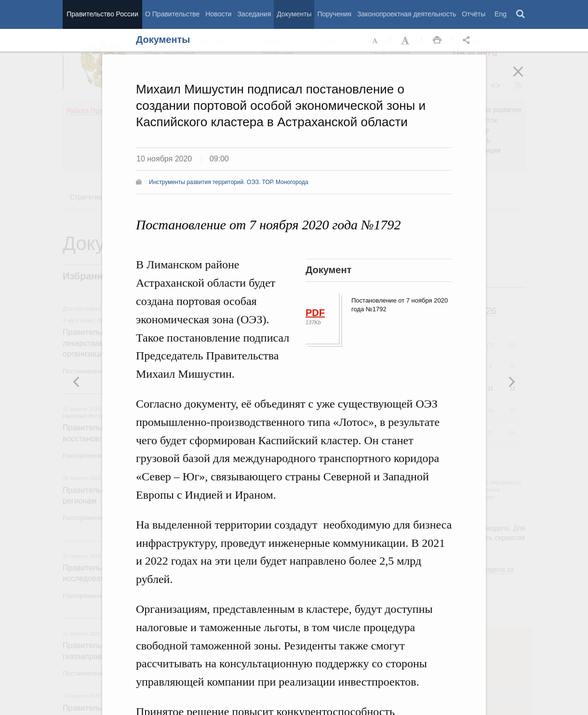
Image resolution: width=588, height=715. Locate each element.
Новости (218, 14)
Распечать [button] (437, 40)
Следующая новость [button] (77, 382)
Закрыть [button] (525, 78)
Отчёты (474, 14)
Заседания (254, 14)
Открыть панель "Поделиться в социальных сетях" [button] (468, 40)
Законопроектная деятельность (407, 14)
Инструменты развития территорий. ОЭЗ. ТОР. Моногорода (229, 182)
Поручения (334, 14)
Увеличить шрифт (406, 40)
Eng (501, 14)
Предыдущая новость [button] (511, 382)
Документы (294, 14)
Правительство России (102, 14)
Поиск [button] (521, 14)
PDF (315, 313)
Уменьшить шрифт (375, 40)
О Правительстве (172, 14)
